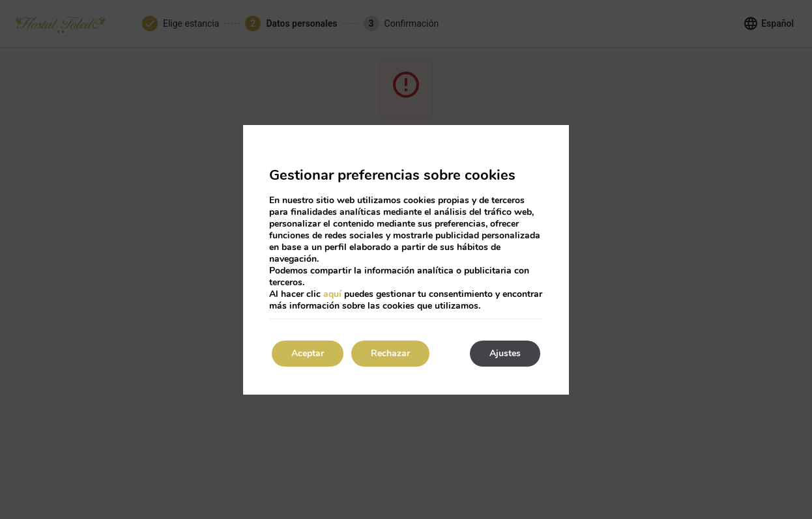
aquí (332, 294)
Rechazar (390, 353)
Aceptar (308, 353)
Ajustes (505, 353)
